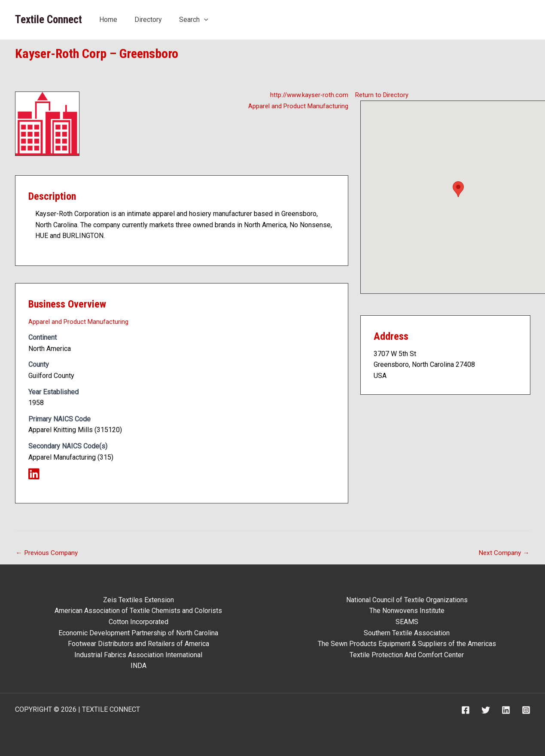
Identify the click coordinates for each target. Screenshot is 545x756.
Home (108, 20)
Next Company (503, 554)
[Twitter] (486, 710)
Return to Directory (383, 95)
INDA (139, 666)
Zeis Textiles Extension (139, 600)
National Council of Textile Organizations (407, 600)
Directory (148, 20)
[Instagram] (526, 710)
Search (194, 20)
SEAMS (407, 622)
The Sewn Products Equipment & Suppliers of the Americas (407, 644)
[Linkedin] (506, 710)
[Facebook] (466, 710)
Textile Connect (49, 20)
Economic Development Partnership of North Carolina (138, 633)
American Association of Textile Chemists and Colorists (138, 611)
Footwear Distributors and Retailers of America (139, 644)
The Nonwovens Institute (407, 611)
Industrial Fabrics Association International (138, 655)
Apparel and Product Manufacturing (296, 106)
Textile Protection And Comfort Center (407, 655)
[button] (458, 189)
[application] (204, 20)
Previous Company (49, 554)
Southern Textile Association (407, 633)
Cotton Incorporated (139, 622)
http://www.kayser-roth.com (307, 95)
